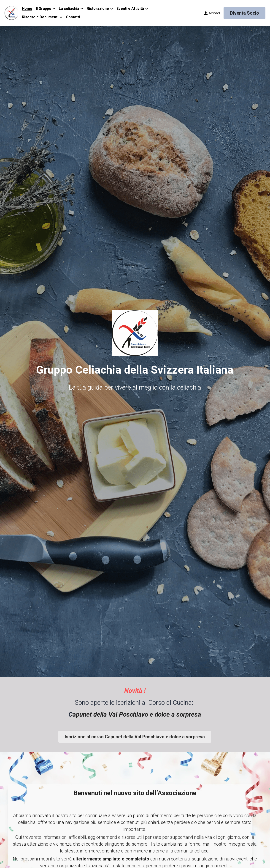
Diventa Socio (244, 13)
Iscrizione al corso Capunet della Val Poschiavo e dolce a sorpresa (135, 737)
